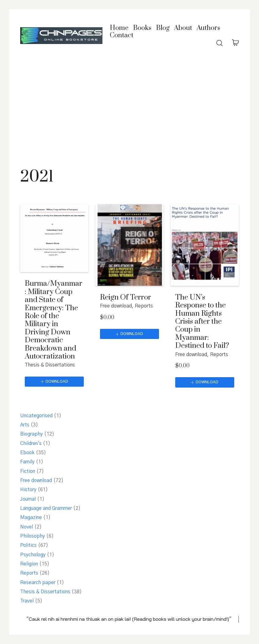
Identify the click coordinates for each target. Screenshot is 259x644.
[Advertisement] (129, 109)
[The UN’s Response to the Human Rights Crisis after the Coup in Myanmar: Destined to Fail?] (205, 245)
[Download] (54, 382)
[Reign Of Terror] (129, 245)
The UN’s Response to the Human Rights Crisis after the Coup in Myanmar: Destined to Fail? (202, 322)
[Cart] (235, 43)
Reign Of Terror (126, 297)
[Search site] (220, 43)
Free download (116, 306)
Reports (144, 306)
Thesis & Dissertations (50, 365)
